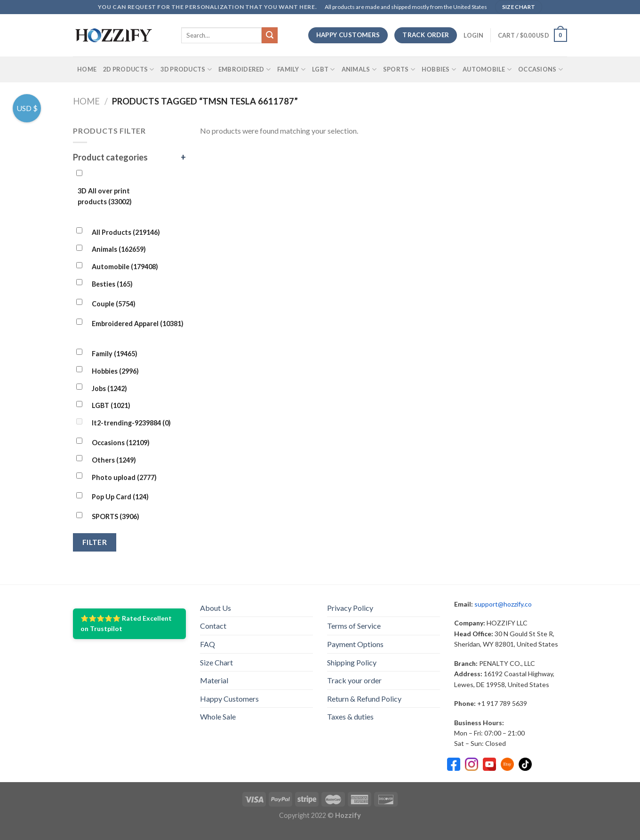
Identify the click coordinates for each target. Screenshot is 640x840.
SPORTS (399, 69)
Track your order (354, 680)
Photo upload (124, 477)
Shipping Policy (352, 662)
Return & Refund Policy (364, 699)
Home (87, 69)
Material (214, 680)
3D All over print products (105, 196)
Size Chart (216, 662)
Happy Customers (229, 699)
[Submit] (270, 35)
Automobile (487, 69)
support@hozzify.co (503, 604)
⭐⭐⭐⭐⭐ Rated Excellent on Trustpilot (126, 623)
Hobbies (439, 69)
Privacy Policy (350, 608)
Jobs (109, 388)
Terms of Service (354, 626)
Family (291, 69)
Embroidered (244, 69)
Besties (112, 284)
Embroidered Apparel (138, 324)
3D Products (186, 69)
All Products (126, 232)
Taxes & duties (350, 716)
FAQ (208, 644)
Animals (359, 69)
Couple (114, 304)
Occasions (540, 69)
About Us (216, 608)
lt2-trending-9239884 (131, 423)
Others (114, 460)
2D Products (128, 69)
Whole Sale (218, 716)
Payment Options (355, 644)
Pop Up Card (120, 497)
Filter (95, 542)
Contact (213, 626)
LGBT (323, 69)
